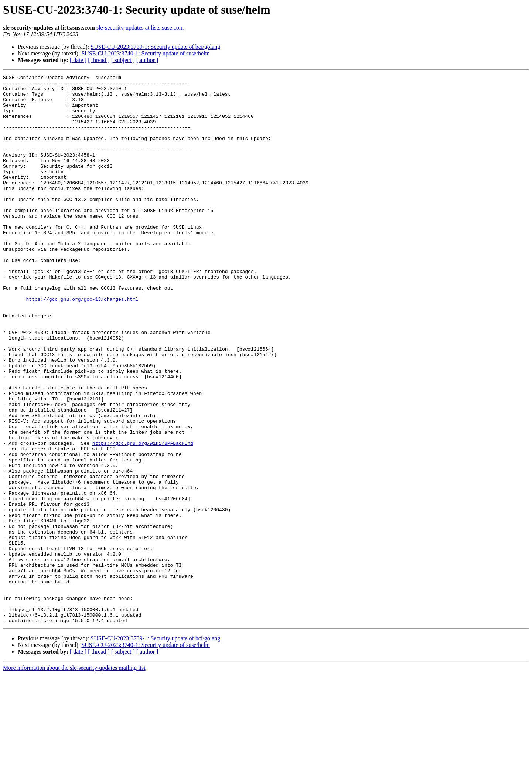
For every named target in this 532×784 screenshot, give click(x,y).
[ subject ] (123, 60)
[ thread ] (99, 60)
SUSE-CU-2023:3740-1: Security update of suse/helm (146, 53)
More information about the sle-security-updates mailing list (74, 778)
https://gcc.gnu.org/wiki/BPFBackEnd (143, 517)
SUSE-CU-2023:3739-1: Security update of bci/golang (155, 47)
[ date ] (78, 60)
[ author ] (147, 60)
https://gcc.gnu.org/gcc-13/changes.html (82, 344)
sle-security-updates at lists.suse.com (140, 28)
